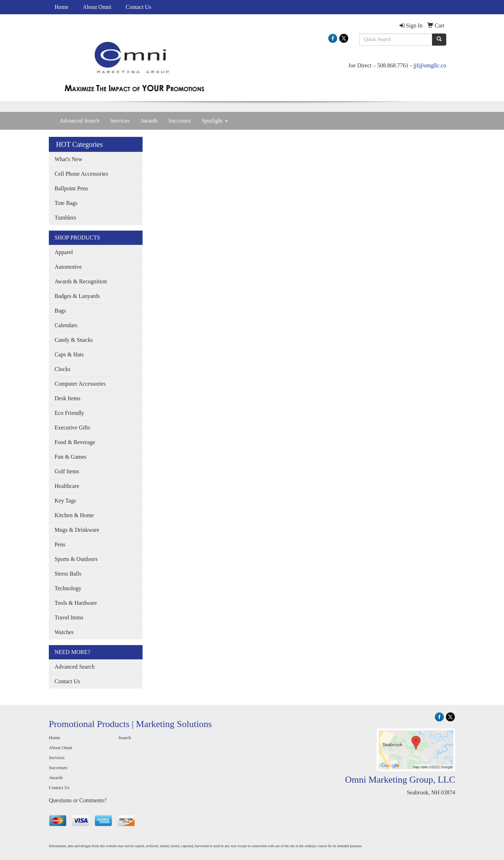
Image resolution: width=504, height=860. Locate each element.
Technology (68, 588)
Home (61, 7)
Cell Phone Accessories (81, 174)
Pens (60, 544)
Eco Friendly (69, 413)
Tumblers (65, 218)
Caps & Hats (69, 354)
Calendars (66, 325)
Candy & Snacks (74, 340)
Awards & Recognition (81, 281)
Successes (180, 121)
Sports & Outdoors (76, 559)
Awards (149, 121)
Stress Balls (68, 574)
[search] (439, 40)
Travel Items (69, 617)
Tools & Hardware (76, 603)
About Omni (97, 7)
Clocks (62, 369)
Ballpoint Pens (71, 188)
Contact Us (139, 7)
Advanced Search (79, 121)
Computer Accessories (80, 384)
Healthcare (67, 486)
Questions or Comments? (78, 800)
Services (120, 121)
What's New (68, 159)
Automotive (68, 267)
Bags (60, 311)
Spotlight (215, 121)
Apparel (64, 252)
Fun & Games (71, 457)
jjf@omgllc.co (430, 65)
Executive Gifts (72, 428)
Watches (64, 632)
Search (125, 738)
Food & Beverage (75, 442)
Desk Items (67, 398)
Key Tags (65, 501)
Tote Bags (66, 203)
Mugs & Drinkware (77, 530)
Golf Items (67, 471)
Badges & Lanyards (77, 296)
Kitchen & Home (74, 515)
